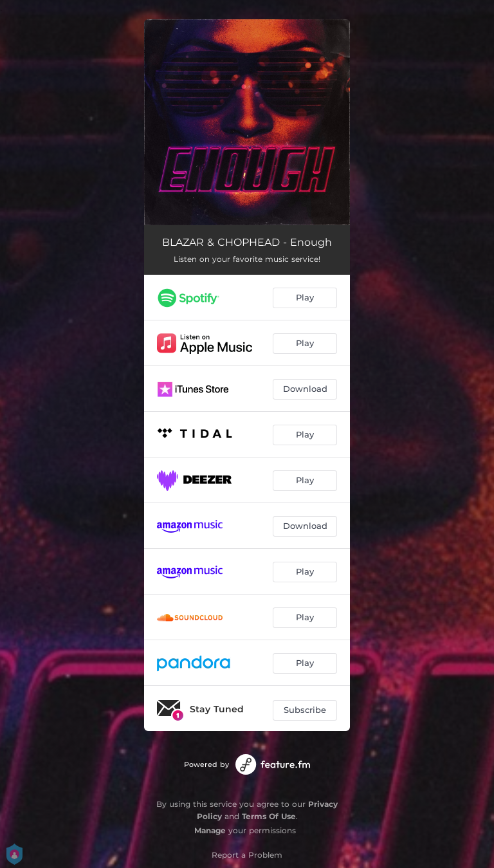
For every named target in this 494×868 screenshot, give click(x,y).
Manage (210, 830)
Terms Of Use (269, 816)
